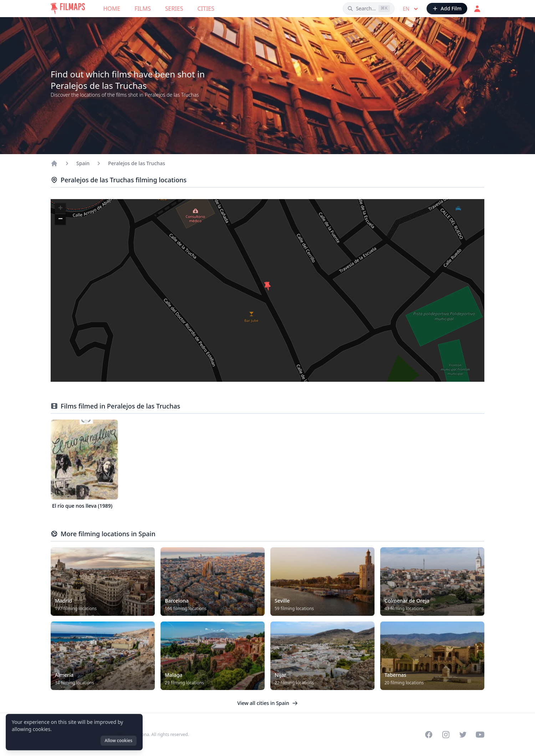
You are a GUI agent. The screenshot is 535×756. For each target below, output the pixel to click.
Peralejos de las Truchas (137, 163)
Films (142, 9)
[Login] (477, 9)
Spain (83, 163)
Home (112, 9)
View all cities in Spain (267, 703)
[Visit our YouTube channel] (480, 735)
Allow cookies (119, 740)
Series (174, 9)
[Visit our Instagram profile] (446, 735)
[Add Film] (447, 9)
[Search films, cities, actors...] (369, 9)
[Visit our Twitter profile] (463, 735)
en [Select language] (411, 9)
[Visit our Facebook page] (429, 735)
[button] (267, 286)
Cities (206, 9)
